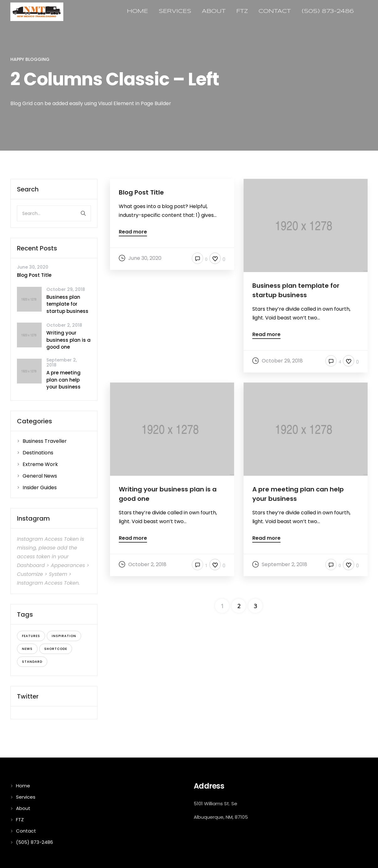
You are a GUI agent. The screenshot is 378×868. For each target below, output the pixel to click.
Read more (133, 232)
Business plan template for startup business (67, 304)
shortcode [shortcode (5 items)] (56, 649)
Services (175, 11)
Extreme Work (40, 464)
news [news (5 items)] (27, 649)
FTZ (242, 11)
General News (40, 476)
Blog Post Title (34, 275)
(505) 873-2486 (328, 11)
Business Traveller (45, 441)
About (214, 11)
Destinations (38, 453)
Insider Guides (40, 488)
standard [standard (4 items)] (32, 662)
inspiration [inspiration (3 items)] (64, 636)
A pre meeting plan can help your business (63, 380)
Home (137, 11)
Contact (275, 11)
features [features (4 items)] (31, 636)
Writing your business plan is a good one (68, 340)
